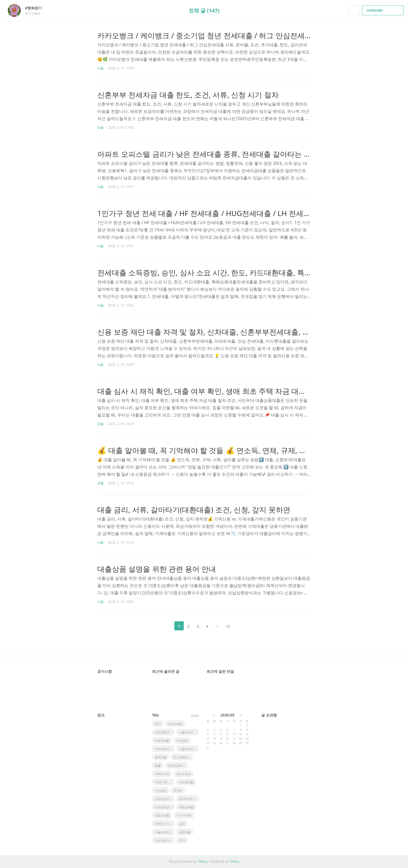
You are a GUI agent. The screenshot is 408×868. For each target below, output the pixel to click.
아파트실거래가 (165, 840)
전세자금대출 (176, 765)
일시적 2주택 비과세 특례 (189, 799)
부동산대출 (186, 807)
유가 (158, 724)
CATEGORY (383, 11)
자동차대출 (162, 740)
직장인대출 (162, 815)
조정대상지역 (163, 799)
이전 (166, 626)
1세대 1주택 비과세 (165, 782)
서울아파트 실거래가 (189, 732)
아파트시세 (162, 774)
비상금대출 (186, 782)
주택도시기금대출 (165, 824)
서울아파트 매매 (165, 832)
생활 (100, 483)
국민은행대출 (163, 732)
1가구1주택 (184, 815)
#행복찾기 (36, 8)
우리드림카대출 (165, 749)
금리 (182, 824)
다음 (242, 626)
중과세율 (161, 757)
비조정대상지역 (165, 807)
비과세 (178, 790)
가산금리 (161, 790)
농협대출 (185, 832)
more (195, 715)
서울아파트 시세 (189, 749)
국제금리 (182, 740)
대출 (100, 68)
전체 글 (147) (204, 11)
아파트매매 (175, 724)
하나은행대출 (182, 757)
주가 (182, 840)
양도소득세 (184, 774)
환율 (158, 765)
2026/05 (227, 715)
